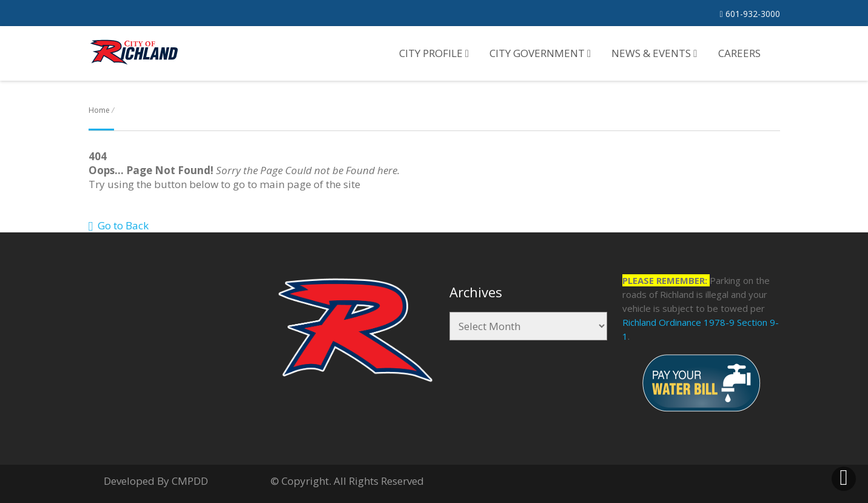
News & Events (654, 53)
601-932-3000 (749, 14)
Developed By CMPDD (156, 481)
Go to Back (119, 225)
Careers (739, 53)
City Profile (434, 53)
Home (99, 110)
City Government (540, 53)
